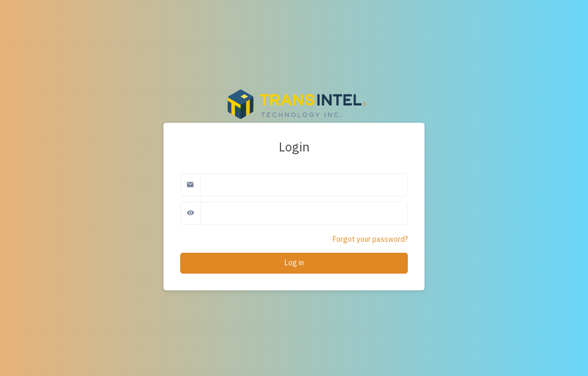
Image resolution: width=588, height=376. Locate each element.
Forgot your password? (370, 239)
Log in (294, 263)
